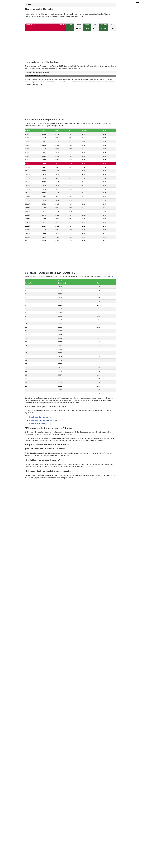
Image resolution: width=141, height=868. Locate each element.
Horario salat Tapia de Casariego (41, 421)
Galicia (29, 5)
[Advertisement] (70, 48)
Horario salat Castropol (37, 417)
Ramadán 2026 (107, 276)
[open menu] (138, 3)
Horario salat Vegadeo (37, 424)
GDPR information (31, 488)
